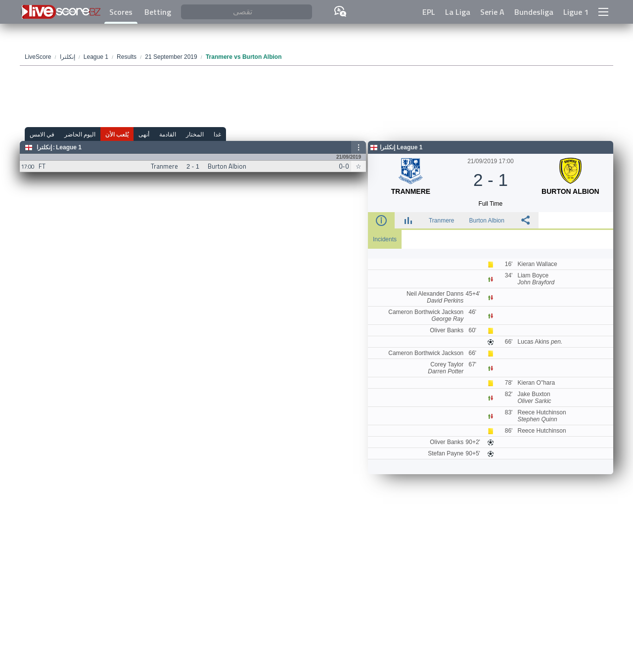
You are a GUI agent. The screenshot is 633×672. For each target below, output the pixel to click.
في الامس (42, 134)
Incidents (385, 239)
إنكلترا (44, 147)
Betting (158, 12)
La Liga (458, 12)
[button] (603, 12)
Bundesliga (534, 12)
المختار (195, 134)
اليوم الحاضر (80, 134)
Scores (121, 12)
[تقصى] (247, 12)
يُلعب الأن (117, 134)
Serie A (492, 12)
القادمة (168, 134)
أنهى (144, 134)
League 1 (69, 147)
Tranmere (442, 221)
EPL (429, 12)
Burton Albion (487, 221)
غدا (217, 134)
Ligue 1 (576, 12)
